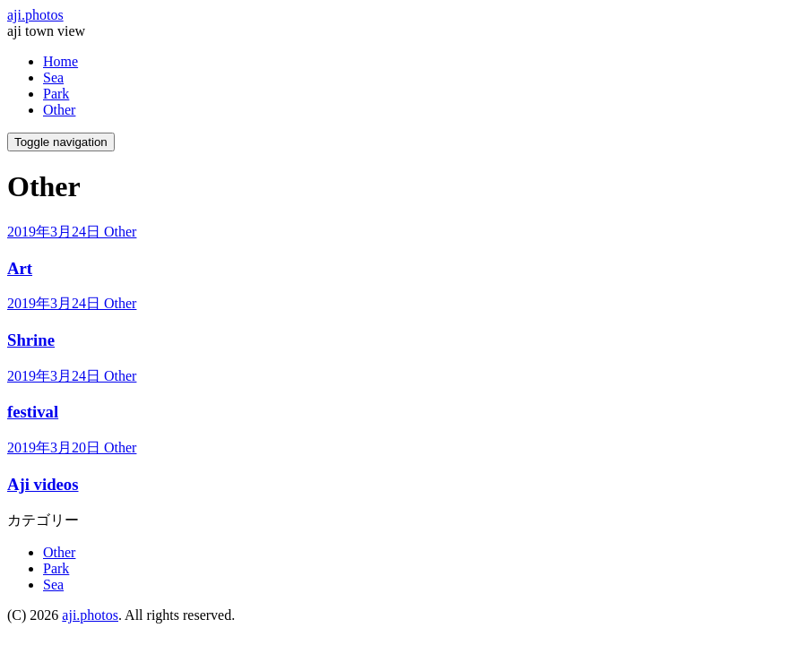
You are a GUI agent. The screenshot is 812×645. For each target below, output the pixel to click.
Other (59, 110)
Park (56, 94)
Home (60, 61)
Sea (53, 77)
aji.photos (35, 15)
